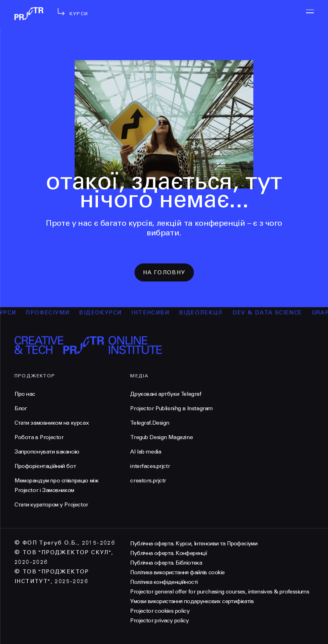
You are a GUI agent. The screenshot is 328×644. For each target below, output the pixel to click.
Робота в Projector (39, 437)
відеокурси (105, 313)
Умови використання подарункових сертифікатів (192, 601)
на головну (164, 272)
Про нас (25, 394)
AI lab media (146, 452)
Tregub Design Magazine (161, 437)
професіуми (52, 313)
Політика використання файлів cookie (177, 572)
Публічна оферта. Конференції (169, 553)
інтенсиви (155, 313)
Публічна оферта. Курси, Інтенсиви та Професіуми (194, 544)
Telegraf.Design (150, 423)
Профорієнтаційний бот (45, 466)
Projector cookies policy (160, 611)
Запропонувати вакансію (47, 452)
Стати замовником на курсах (52, 423)
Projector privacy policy (159, 621)
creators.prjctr (148, 481)
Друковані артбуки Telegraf (166, 394)
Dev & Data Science (272, 313)
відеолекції (205, 313)
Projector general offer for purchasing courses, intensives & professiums (220, 592)
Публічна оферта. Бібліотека (166, 563)
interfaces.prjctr (150, 466)
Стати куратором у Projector (51, 505)
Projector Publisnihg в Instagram (171, 408)
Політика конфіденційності (164, 582)
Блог (21, 408)
